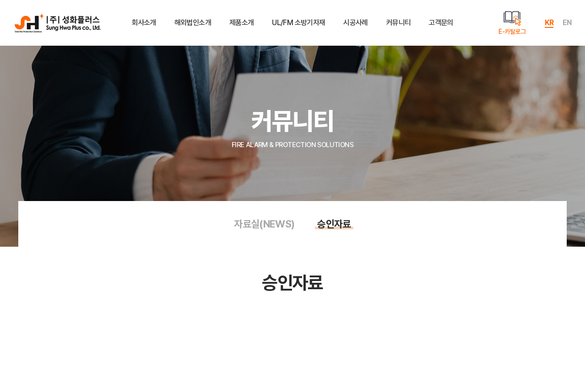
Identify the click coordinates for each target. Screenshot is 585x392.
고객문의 (441, 23)
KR (549, 23)
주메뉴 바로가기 (0, 0)
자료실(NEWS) (264, 224)
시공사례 (355, 23)
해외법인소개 (193, 23)
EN (567, 23)
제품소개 (242, 23)
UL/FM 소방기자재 (298, 23)
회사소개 (144, 23)
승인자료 (334, 224)
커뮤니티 (398, 23)
